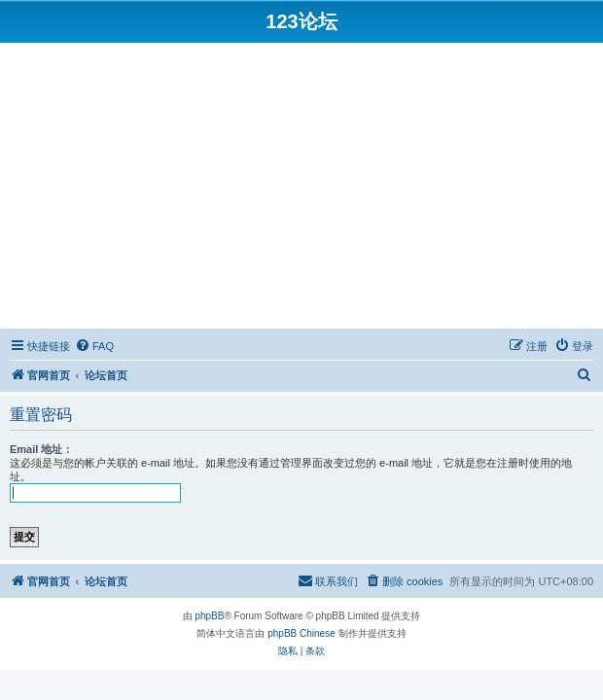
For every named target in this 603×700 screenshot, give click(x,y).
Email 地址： (41, 449)
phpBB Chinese (301, 633)
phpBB (209, 616)
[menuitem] (94, 346)
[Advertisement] (301, 189)
